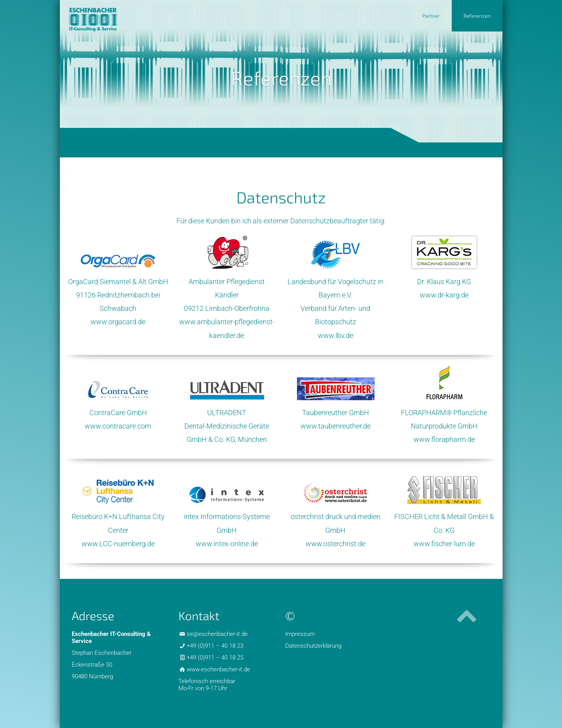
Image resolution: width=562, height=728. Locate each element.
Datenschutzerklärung (313, 646)
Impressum (300, 634)
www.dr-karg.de (444, 295)
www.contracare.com (118, 426)
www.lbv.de (336, 335)
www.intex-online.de (227, 544)
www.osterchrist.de (336, 544)
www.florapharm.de (444, 439)
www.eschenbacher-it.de (218, 669)
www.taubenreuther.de (336, 426)
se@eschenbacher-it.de (217, 634)
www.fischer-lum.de (444, 544)
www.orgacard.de (118, 322)
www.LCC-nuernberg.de (118, 544)
